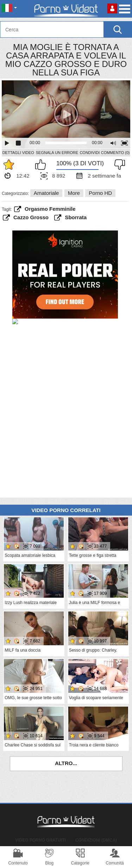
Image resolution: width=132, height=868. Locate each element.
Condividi (90, 153)
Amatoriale (46, 193)
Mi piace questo (42, 165)
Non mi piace (118, 165)
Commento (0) (115, 153)
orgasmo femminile (50, 209)
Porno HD (100, 193)
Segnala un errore (57, 153)
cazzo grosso (31, 217)
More (74, 193)
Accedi (112, 8)
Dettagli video (18, 153)
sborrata (76, 217)
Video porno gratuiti (40, 840)
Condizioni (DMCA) (96, 840)
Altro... (66, 763)
